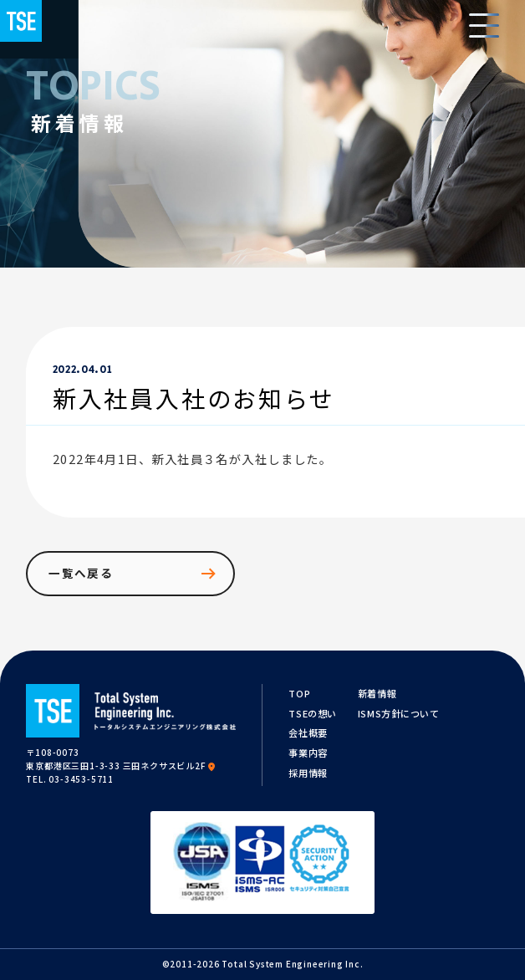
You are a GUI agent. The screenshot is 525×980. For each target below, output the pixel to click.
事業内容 (308, 753)
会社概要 (308, 732)
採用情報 (308, 773)
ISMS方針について (399, 713)
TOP (299, 693)
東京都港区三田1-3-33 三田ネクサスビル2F (121, 766)
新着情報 (377, 693)
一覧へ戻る (133, 574)
